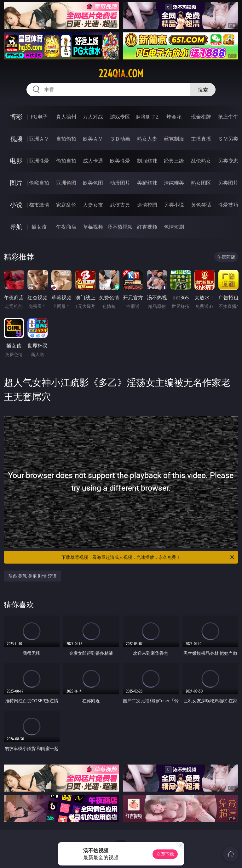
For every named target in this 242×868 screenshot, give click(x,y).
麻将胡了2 (147, 117)
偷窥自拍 (39, 183)
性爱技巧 (228, 205)
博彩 (16, 117)
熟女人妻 (147, 139)
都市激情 (39, 205)
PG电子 (39, 117)
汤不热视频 (120, 227)
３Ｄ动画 (120, 139)
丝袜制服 (174, 139)
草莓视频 (93, 227)
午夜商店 (66, 227)
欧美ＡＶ (93, 139)
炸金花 (174, 117)
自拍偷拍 (66, 139)
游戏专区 (120, 117)
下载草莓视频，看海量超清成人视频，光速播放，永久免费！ (148, 557)
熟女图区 (201, 183)
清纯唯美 (174, 183)
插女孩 (39, 227)
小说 (16, 205)
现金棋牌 (201, 117)
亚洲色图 (66, 183)
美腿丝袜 (147, 183)
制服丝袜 (147, 161)
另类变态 (228, 161)
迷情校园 (147, 205)
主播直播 (201, 139)
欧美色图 (93, 183)
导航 (16, 227)
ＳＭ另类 (228, 139)
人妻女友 (93, 205)
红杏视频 (147, 227)
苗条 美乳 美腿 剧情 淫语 (33, 576)
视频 (16, 139)
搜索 (203, 90)
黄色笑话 (201, 205)
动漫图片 (120, 183)
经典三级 (174, 161)
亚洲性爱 (39, 161)
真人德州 (66, 117)
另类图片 (228, 183)
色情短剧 (174, 227)
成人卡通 (93, 161)
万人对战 (93, 117)
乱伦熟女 (201, 161)
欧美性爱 (120, 161)
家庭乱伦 (66, 205)
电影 (16, 161)
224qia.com (121, 74)
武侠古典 (120, 205)
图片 (16, 183)
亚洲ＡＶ (39, 139)
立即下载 (165, 854)
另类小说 (174, 205)
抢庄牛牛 (228, 117)
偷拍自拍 (66, 161)
